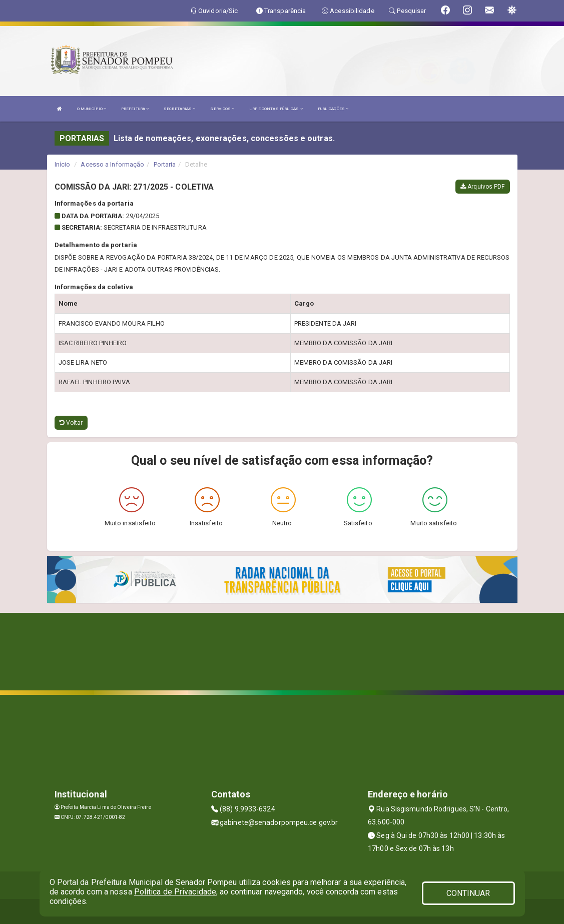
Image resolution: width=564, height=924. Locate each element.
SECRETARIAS (179, 109)
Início (63, 164)
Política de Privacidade (175, 892)
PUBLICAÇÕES (333, 109)
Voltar (71, 423)
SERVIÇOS (222, 109)
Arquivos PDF (482, 187)
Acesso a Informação (112, 164)
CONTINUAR (468, 893)
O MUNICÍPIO (92, 109)
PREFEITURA (135, 109)
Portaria (165, 164)
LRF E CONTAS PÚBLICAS (276, 109)
